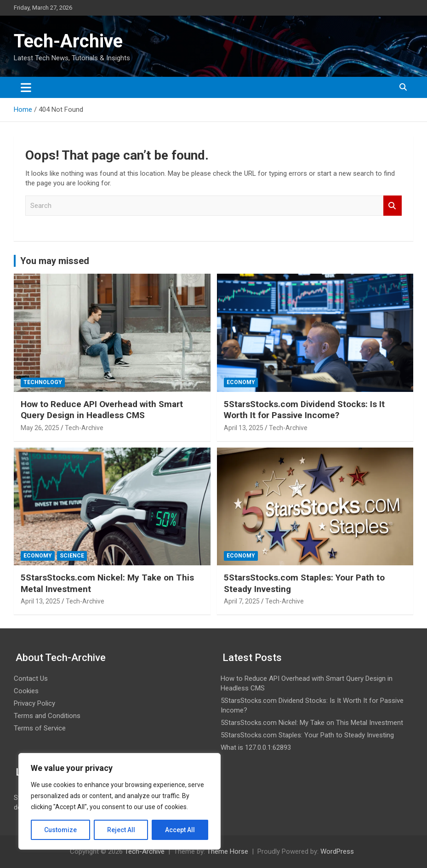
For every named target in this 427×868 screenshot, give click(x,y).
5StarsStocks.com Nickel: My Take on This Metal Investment (312, 723)
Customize (60, 830)
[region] (120, 801)
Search (393, 206)
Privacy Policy (34, 703)
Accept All (180, 830)
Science (72, 556)
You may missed (55, 261)
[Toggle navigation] (26, 87)
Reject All (121, 830)
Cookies (26, 691)
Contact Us (31, 678)
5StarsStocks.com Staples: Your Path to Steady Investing (307, 735)
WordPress (337, 851)
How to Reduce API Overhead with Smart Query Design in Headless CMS (102, 410)
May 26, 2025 (40, 428)
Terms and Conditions (47, 716)
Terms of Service (40, 728)
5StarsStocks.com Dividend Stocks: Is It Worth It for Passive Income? (304, 410)
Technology (43, 382)
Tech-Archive (68, 41)
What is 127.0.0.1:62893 (256, 747)
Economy (241, 382)
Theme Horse (228, 851)
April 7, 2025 (242, 601)
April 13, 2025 (244, 428)
